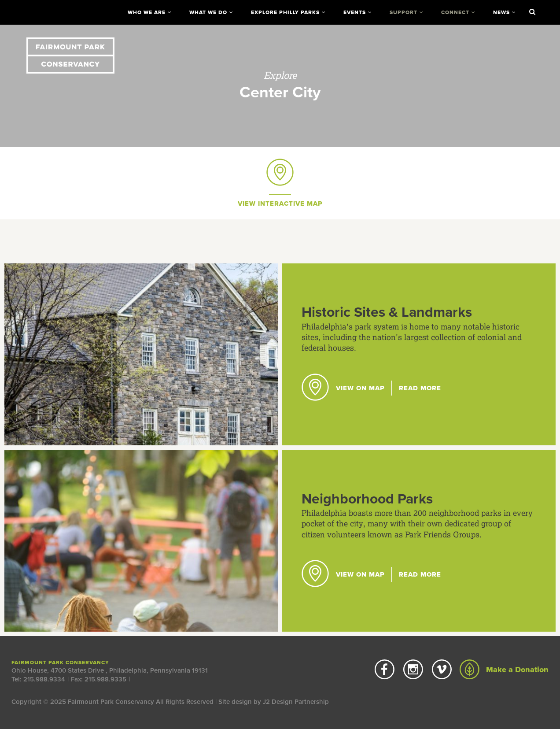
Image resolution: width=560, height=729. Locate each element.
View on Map (343, 388)
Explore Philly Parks (285, 12)
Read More (420, 388)
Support (403, 12)
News (501, 12)
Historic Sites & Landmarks (387, 312)
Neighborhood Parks (367, 499)
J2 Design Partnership (296, 702)
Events (355, 12)
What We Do (208, 12)
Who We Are (147, 12)
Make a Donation (504, 670)
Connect (455, 12)
